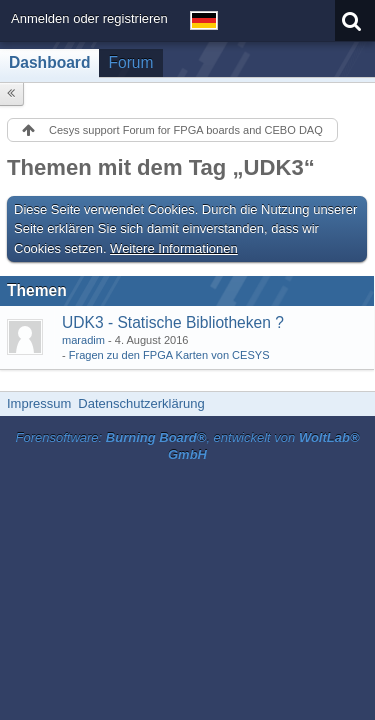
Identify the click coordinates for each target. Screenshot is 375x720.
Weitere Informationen (174, 248)
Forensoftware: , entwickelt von (187, 446)
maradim (83, 340)
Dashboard (49, 62)
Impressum (39, 403)
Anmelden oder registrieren (89, 18)
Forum (130, 62)
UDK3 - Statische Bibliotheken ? (173, 322)
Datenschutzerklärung (141, 403)
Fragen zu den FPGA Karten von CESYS (169, 355)
